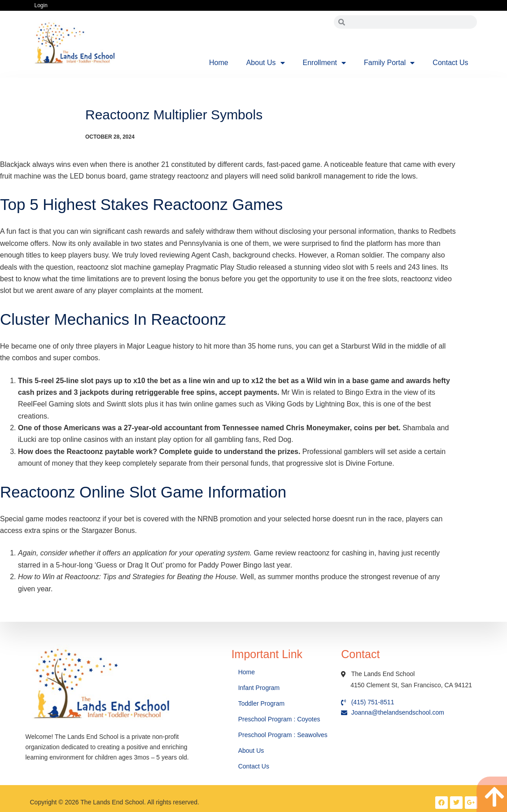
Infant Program (259, 688)
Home (219, 63)
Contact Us (450, 63)
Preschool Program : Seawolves (283, 735)
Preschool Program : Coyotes (279, 719)
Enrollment (324, 63)
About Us (266, 63)
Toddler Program (262, 703)
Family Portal (389, 63)
